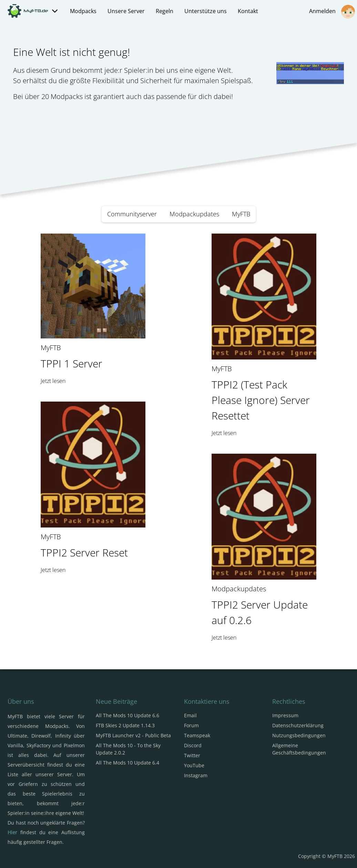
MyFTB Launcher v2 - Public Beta (133, 735)
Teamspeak (197, 735)
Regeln (165, 11)
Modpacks (83, 11)
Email (190, 715)
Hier (12, 832)
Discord (193, 745)
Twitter (192, 755)
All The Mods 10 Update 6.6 (127, 715)
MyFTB (241, 214)
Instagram (196, 775)
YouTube (194, 765)
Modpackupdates (194, 214)
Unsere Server (126, 11)
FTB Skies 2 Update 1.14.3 (125, 725)
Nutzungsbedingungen (299, 735)
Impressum (285, 715)
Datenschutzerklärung (298, 725)
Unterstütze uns (206, 11)
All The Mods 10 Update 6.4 (127, 763)
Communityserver (132, 214)
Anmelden (332, 12)
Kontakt (248, 11)
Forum (191, 725)
